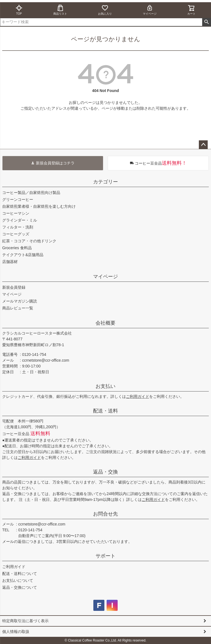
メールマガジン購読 (20, 301)
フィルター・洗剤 (18, 227)
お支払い (106, 386)
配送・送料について (20, 574)
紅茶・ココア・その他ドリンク (29, 241)
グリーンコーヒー (18, 199)
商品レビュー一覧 (18, 308)
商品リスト (60, 10)
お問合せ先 (106, 514)
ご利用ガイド (138, 396)
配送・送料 (106, 411)
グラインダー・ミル (20, 220)
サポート (106, 556)
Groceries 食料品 (17, 248)
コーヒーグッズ (16, 234)
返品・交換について (20, 587)
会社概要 (106, 323)
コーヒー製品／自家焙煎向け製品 (31, 193)
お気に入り (105, 10)
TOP (19, 10)
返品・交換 (106, 472)
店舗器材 (10, 262)
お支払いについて (18, 580)
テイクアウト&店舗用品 (23, 255)
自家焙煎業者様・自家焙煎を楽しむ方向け (39, 206)
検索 (206, 22)
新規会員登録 (14, 287)
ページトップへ (203, 145)
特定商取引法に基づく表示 (25, 621)
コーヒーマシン (16, 213)
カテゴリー (106, 182)
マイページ (150, 10)
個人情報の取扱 (16, 632)
